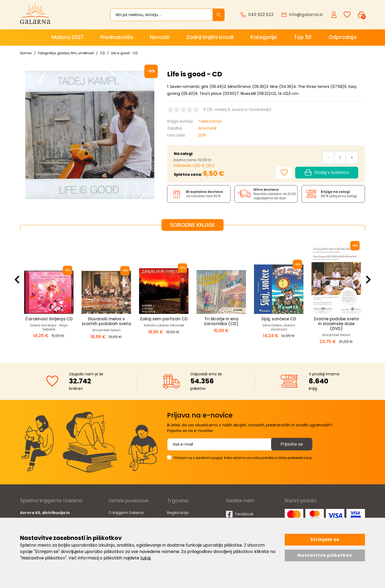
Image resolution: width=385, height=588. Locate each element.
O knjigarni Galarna (126, 513)
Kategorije (264, 37)
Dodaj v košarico (327, 173)
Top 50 (303, 37)
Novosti (160, 37)
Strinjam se (325, 540)
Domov (26, 53)
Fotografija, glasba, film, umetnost (66, 53)
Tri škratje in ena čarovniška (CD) (221, 321)
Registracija (178, 513)
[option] (49, 293)
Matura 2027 (68, 37)
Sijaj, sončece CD (279, 319)
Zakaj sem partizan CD (164, 319)
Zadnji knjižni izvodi (210, 37)
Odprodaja (342, 37)
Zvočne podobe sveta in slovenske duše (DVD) (336, 324)
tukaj (145, 558)
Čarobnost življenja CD (49, 319)
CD (102, 53)
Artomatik (207, 128)
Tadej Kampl (210, 121)
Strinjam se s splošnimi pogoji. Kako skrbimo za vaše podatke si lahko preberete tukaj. (243, 458)
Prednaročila (117, 37)
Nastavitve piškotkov (325, 555)
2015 (202, 135)
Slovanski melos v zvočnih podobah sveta (106, 321)
